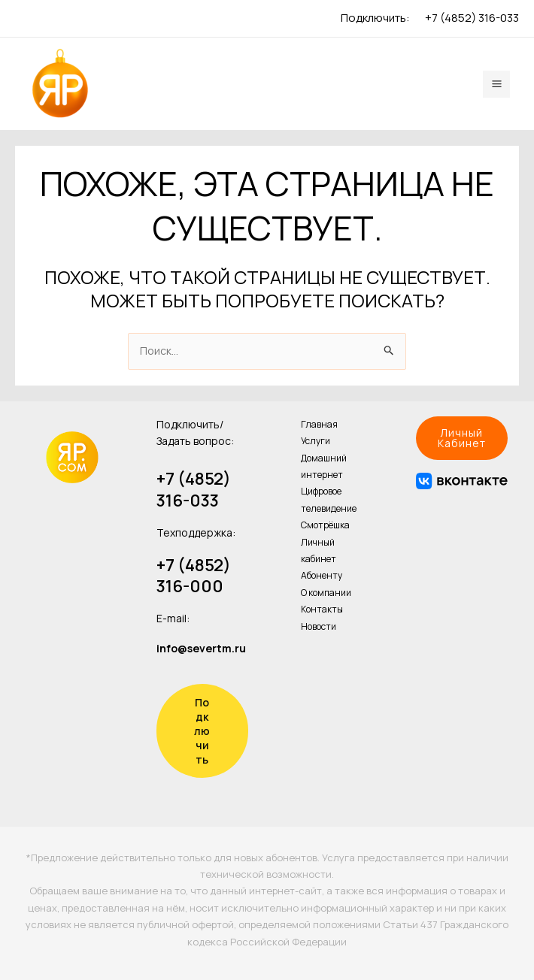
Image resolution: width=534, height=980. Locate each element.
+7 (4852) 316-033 (472, 18)
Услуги (316, 441)
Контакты (322, 609)
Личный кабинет (319, 550)
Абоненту (322, 575)
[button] (462, 438)
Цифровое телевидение (329, 499)
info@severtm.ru (201, 648)
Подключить (202, 731)
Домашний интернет (324, 466)
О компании (326, 593)
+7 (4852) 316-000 (194, 576)
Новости (319, 626)
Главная (319, 424)
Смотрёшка (325, 525)
